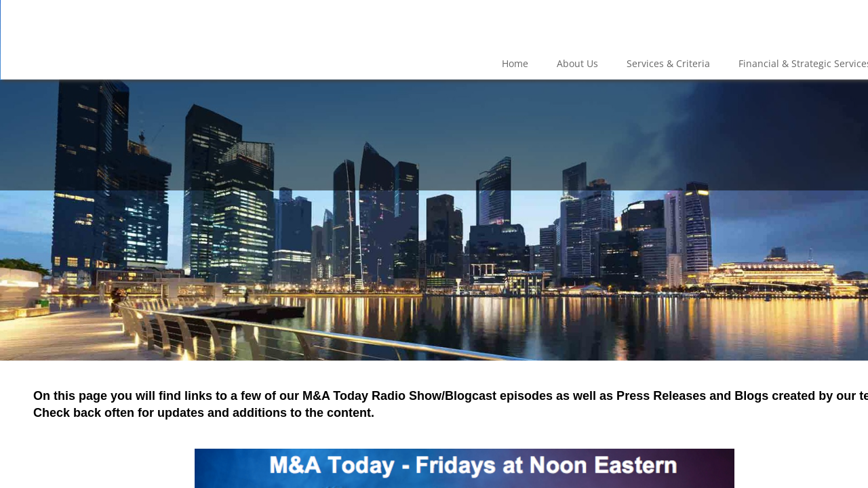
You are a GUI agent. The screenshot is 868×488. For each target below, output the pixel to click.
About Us (577, 63)
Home (515, 63)
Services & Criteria (668, 63)
